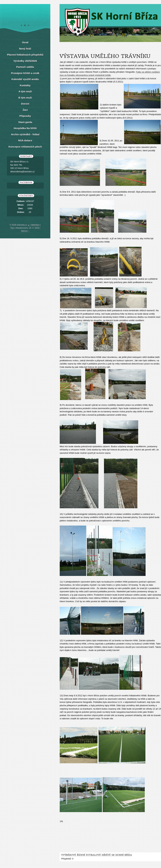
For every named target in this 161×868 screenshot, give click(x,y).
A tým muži (25, 91)
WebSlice (35, 225)
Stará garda (25, 122)
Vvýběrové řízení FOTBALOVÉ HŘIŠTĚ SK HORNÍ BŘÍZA (97, 855)
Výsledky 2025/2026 (25, 61)
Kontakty (25, 85)
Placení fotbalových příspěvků (25, 55)
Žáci (25, 110)
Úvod (25, 42)
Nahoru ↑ (25, 231)
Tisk (12, 228)
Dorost (25, 104)
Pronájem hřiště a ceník (25, 73)
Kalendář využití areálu (25, 79)
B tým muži (25, 98)
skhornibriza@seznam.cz (22, 171)
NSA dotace (25, 140)
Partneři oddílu (25, 67)
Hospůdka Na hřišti (25, 128)
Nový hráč (25, 49)
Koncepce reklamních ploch (25, 147)
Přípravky (25, 116)
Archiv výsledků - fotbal (25, 134)
